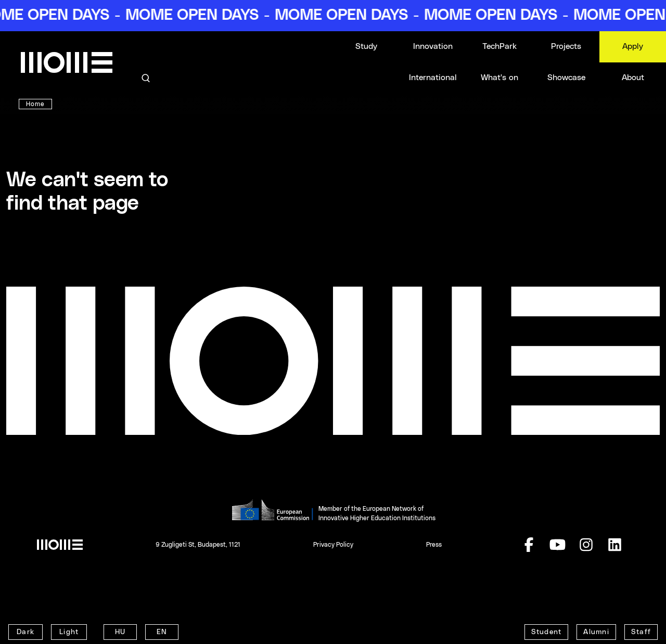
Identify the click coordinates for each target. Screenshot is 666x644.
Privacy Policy (333, 545)
